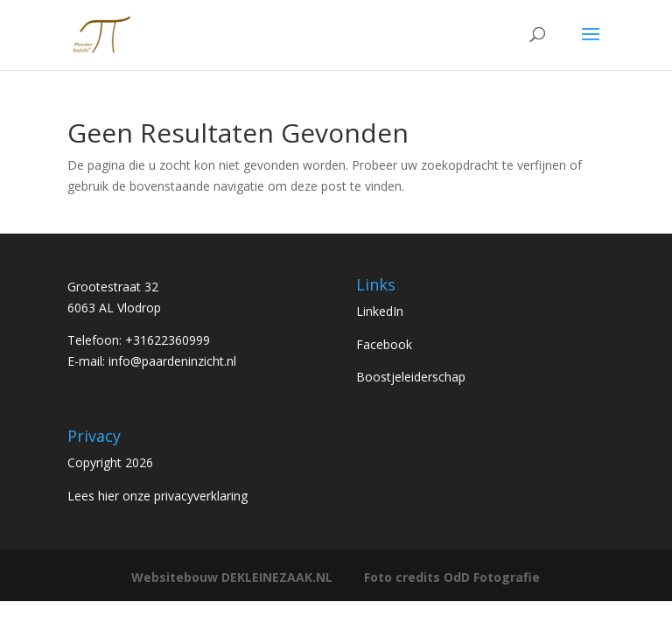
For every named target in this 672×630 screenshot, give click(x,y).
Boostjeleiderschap (411, 377)
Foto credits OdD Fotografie (452, 577)
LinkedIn (380, 311)
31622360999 (171, 340)
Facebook (384, 344)
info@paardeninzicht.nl (172, 361)
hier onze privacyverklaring (173, 496)
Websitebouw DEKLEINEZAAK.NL (232, 577)
